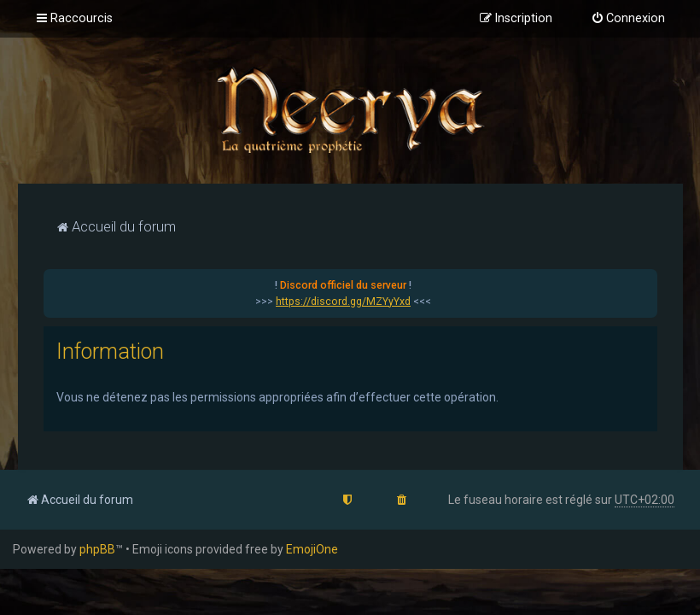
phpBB (97, 549)
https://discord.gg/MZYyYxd (343, 302)
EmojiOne (312, 549)
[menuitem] (628, 19)
